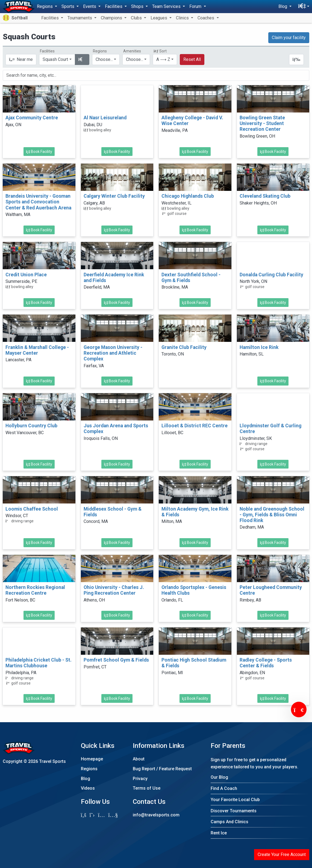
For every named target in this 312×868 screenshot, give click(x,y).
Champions (112, 18)
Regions (89, 769)
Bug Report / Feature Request (162, 769)
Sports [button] (68, 6)
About (139, 759)
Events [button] (90, 6)
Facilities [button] (114, 6)
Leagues (159, 18)
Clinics (183, 18)
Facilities (51, 18)
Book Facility (39, 152)
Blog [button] (283, 6)
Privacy (140, 779)
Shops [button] (138, 6)
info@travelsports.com (156, 815)
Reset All (192, 59)
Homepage (92, 759)
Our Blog (219, 777)
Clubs (137, 18)
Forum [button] (196, 6)
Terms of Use (147, 788)
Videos (88, 788)
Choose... (104, 59)
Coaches (206, 18)
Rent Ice (219, 833)
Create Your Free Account (282, 854)
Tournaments (80, 18)
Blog (86, 779)
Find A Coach (224, 788)
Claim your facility (289, 38)
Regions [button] (45, 6)
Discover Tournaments (234, 811)
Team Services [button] (167, 6)
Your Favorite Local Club (235, 800)
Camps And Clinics (229, 822)
